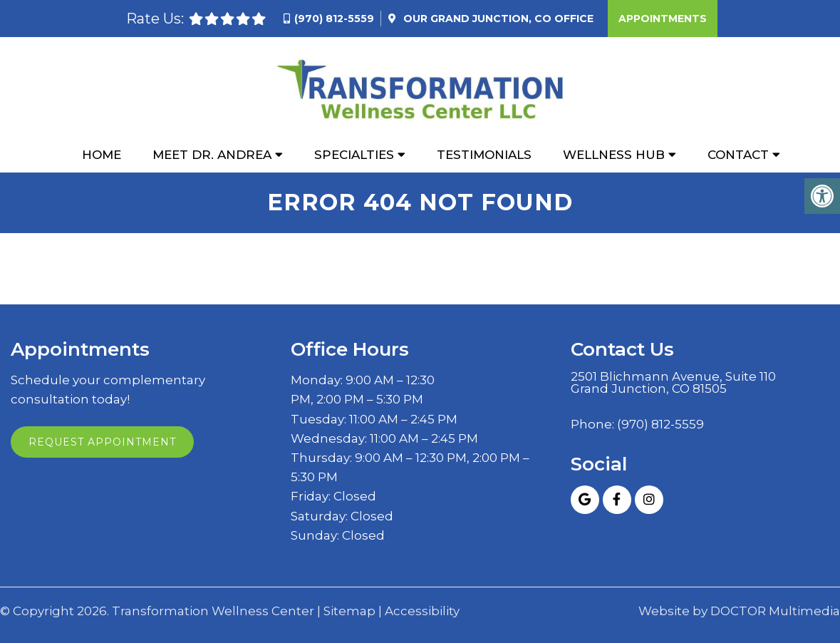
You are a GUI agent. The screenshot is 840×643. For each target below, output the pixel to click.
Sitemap (349, 611)
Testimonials (484, 155)
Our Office (497, 19)
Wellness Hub (614, 155)
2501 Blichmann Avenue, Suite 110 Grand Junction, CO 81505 (673, 383)
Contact (738, 155)
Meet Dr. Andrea (212, 155)
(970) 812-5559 (334, 19)
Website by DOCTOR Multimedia (739, 611)
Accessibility (422, 611)
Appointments (663, 19)
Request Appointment (102, 442)
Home (102, 155)
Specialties (354, 155)
